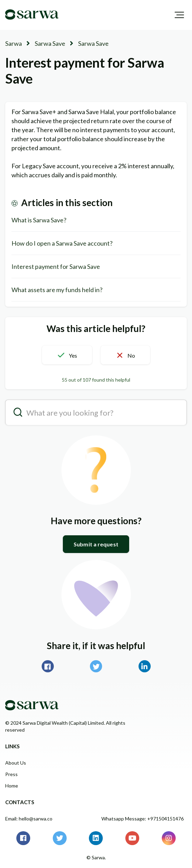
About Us (16, 763)
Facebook (48, 666)
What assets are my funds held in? (57, 290)
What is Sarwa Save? (39, 220)
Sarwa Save (50, 43)
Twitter (96, 666)
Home (12, 786)
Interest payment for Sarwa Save (56, 266)
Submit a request (96, 544)
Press (11, 774)
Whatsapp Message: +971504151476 (143, 819)
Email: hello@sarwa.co (29, 819)
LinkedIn (145, 666)
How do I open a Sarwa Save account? (62, 243)
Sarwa (14, 43)
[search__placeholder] (96, 412)
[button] (179, 15)
